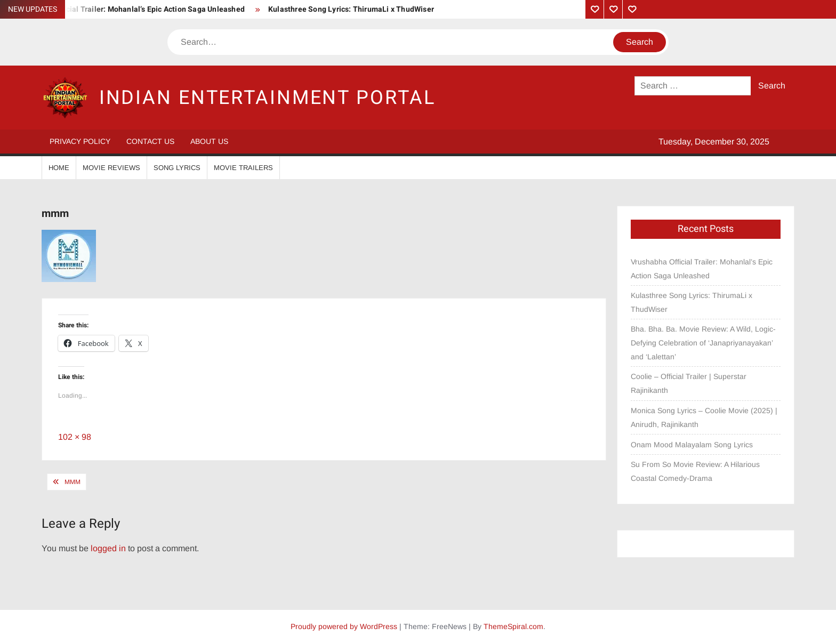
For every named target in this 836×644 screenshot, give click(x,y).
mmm (73, 482)
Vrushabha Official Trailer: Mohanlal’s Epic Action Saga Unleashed (129, 9)
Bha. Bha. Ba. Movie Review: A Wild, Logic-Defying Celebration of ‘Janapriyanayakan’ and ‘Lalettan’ (703, 343)
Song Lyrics (177, 168)
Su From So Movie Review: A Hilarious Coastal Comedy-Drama (695, 471)
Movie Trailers (243, 168)
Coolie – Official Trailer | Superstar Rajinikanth (689, 383)
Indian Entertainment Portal (267, 98)
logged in (108, 548)
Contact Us (150, 141)
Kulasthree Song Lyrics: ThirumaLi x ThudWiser (351, 9)
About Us (209, 141)
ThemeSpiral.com (513, 626)
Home (59, 168)
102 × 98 (75, 437)
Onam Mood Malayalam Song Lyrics (692, 445)
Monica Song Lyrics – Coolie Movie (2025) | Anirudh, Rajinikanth (704, 417)
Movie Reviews (111, 168)
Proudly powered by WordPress (344, 626)
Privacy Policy (80, 141)
